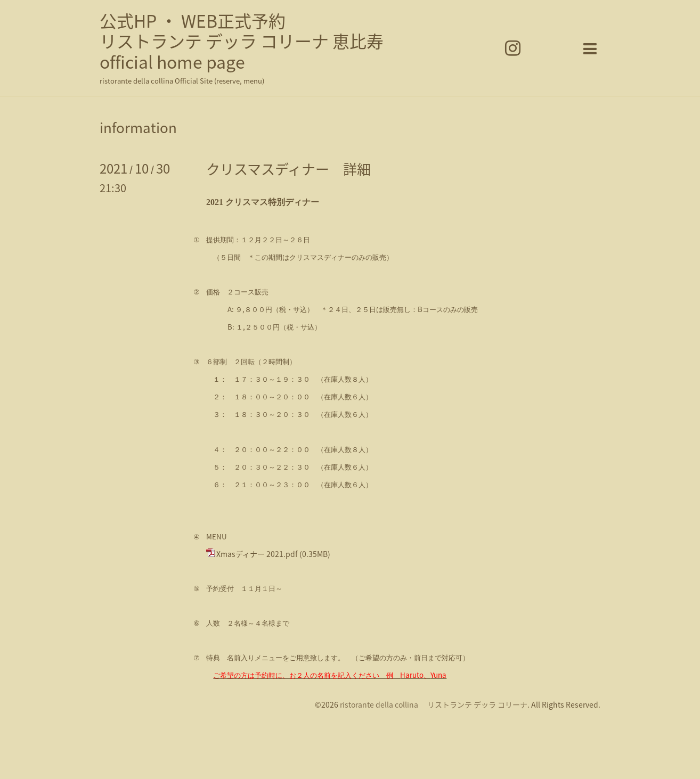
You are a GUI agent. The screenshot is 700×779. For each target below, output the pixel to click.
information (138, 127)
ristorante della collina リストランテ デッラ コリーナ (434, 704)
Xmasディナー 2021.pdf (257, 554)
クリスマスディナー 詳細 (288, 169)
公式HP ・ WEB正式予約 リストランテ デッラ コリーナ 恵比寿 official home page (242, 41)
